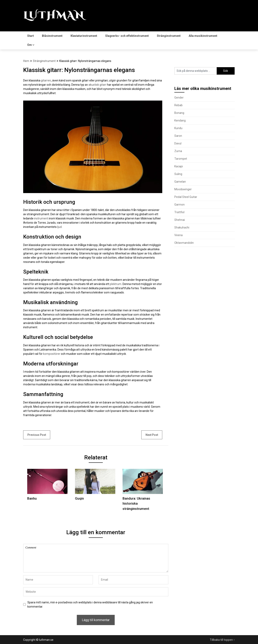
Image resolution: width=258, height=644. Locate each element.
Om (30, 45)
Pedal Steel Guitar (186, 197)
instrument (41, 218)
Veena (178, 235)
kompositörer (52, 354)
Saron (178, 136)
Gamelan (180, 182)
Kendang (180, 120)
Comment (96, 558)
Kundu (178, 128)
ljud (59, 227)
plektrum (116, 284)
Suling (178, 174)
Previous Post (37, 435)
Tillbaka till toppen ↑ (222, 640)
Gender (179, 98)
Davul (178, 143)
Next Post (152, 435)
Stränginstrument (169, 36)
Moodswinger (183, 189)
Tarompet (181, 159)
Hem (26, 61)
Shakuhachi (182, 227)
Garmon (179, 205)
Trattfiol (179, 212)
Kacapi (179, 166)
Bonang (179, 113)
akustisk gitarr (97, 85)
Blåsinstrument (52, 36)
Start (31, 36)
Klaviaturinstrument (84, 36)
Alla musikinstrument (203, 36)
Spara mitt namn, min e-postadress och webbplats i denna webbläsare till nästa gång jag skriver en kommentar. (90, 604)
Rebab (178, 105)
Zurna (178, 151)
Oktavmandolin (184, 243)
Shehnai (180, 220)
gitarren (46, 80)
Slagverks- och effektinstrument (127, 36)
